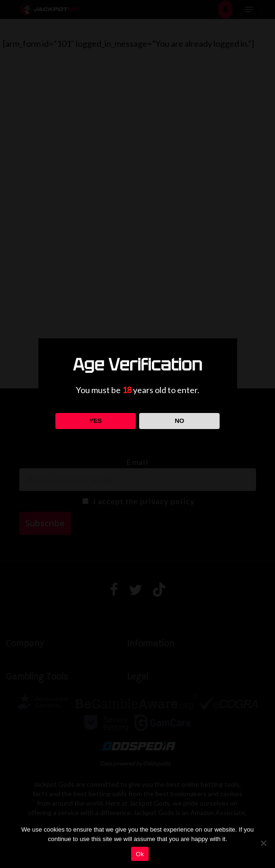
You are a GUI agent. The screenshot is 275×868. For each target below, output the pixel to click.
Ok (140, 854)
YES (95, 421)
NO (179, 421)
